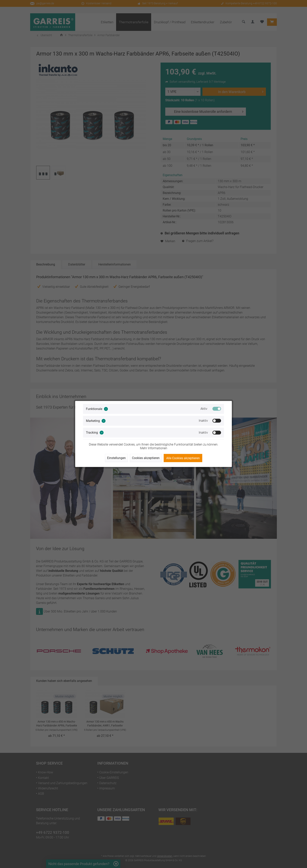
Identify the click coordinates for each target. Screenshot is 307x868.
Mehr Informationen (154, 448)
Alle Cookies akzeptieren (183, 458)
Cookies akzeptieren (146, 458)
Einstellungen (116, 458)
